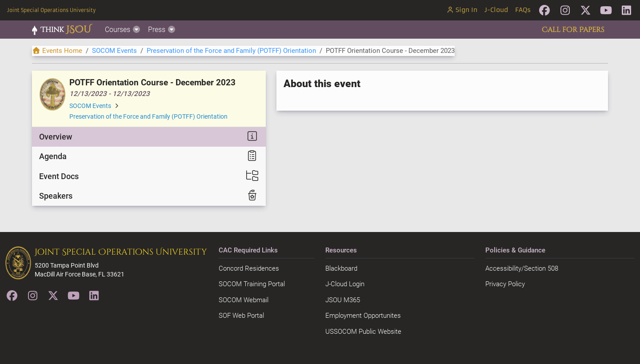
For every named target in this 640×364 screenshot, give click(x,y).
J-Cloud (496, 10)
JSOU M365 (343, 300)
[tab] (149, 137)
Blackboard (341, 268)
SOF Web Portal (241, 316)
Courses (123, 30)
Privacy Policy (505, 284)
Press (162, 30)
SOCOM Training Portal (252, 284)
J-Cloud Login (345, 284)
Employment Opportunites (363, 316)
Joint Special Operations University (51, 10)
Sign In (462, 10)
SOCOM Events (114, 51)
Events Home (57, 51)
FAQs (523, 10)
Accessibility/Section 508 (522, 268)
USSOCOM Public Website (363, 332)
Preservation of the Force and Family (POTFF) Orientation (231, 51)
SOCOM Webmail (244, 300)
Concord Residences (249, 268)
